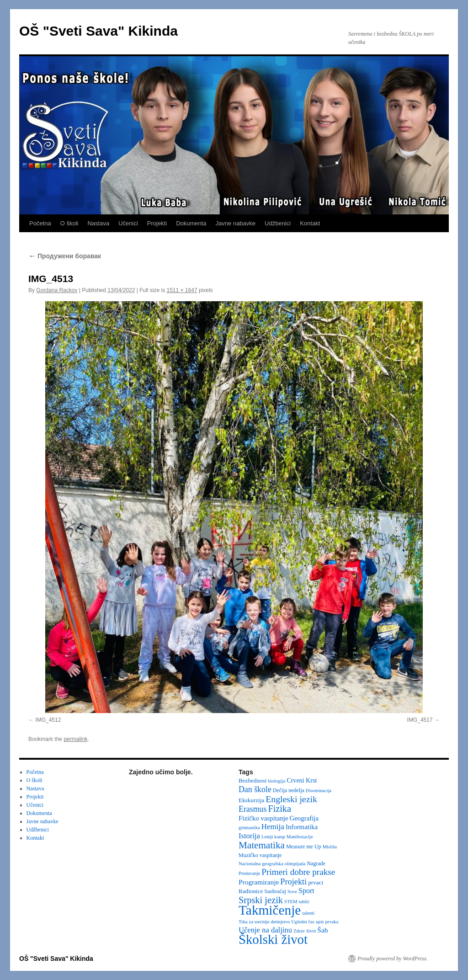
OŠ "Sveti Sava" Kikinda (98, 31)
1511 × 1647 (182, 290)
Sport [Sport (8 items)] (306, 891)
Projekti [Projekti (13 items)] (293, 882)
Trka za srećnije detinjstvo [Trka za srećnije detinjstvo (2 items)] (264, 922)
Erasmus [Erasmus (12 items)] (253, 809)
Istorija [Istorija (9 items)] (249, 836)
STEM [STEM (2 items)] (291, 902)
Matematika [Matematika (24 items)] (262, 845)
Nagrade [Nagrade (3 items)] (316, 863)
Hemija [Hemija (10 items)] (273, 827)
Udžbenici (278, 223)
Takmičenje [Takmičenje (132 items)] (270, 910)
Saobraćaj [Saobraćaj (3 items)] (275, 891)
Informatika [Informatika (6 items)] (302, 827)
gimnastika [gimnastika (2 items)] (249, 828)
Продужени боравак (65, 256)
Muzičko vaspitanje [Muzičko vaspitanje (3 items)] (260, 855)
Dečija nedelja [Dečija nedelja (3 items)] (289, 790)
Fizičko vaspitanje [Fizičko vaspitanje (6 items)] (263, 818)
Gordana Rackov (57, 290)
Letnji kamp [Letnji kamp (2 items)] (273, 837)
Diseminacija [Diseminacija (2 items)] (319, 791)
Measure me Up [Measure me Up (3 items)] (304, 847)
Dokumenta (191, 223)
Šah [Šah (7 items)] (322, 930)
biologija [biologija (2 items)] (277, 781)
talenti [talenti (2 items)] (308, 913)
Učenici (128, 223)
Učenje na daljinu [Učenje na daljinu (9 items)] (265, 930)
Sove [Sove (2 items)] (292, 892)
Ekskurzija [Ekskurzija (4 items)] (251, 800)
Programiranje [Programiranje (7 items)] (259, 882)
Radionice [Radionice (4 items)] (251, 891)
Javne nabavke (236, 223)
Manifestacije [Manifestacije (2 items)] (300, 837)
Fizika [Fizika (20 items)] (279, 809)
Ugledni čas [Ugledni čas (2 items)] (303, 922)
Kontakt (310, 223)
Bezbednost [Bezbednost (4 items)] (253, 780)
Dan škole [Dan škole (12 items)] (255, 789)
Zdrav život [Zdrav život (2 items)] (305, 931)
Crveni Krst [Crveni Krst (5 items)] (302, 780)
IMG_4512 (48, 720)
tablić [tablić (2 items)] (304, 902)
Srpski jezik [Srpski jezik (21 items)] (261, 900)
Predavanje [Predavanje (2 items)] (249, 873)
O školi (69, 223)
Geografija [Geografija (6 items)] (304, 818)
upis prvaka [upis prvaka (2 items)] (327, 922)
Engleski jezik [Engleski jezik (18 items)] (291, 799)
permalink (75, 739)
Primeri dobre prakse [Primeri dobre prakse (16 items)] (298, 872)
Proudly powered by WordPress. (393, 959)
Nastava (98, 223)
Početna (40, 223)
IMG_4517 (420, 720)
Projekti (157, 223)
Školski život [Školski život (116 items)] (273, 939)
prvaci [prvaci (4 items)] (316, 882)
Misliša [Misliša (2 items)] (330, 847)
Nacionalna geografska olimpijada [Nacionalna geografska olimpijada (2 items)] (272, 864)
